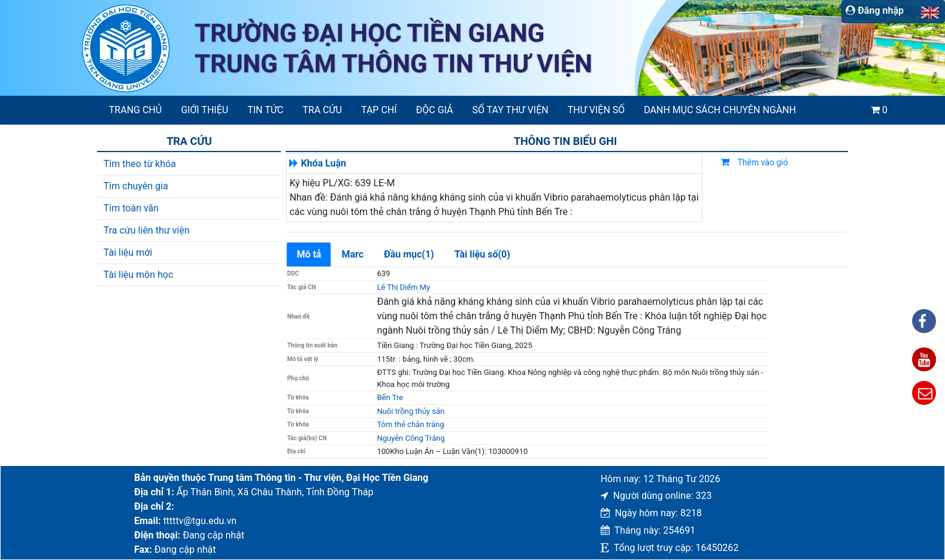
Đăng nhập (875, 10)
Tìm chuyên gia (136, 186)
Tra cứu (322, 110)
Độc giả (435, 110)
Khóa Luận (323, 163)
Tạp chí (379, 110)
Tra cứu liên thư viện (147, 230)
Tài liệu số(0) (482, 254)
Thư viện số (596, 110)
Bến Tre (390, 397)
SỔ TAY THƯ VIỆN (511, 110)
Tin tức (265, 110)
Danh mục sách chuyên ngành (720, 110)
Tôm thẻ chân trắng (410, 424)
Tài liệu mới (128, 252)
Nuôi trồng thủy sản (411, 411)
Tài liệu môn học (139, 275)
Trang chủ (135, 110)
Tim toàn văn (131, 208)
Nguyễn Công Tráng (411, 438)
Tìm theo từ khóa (140, 164)
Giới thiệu (205, 110)
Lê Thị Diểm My (403, 287)
